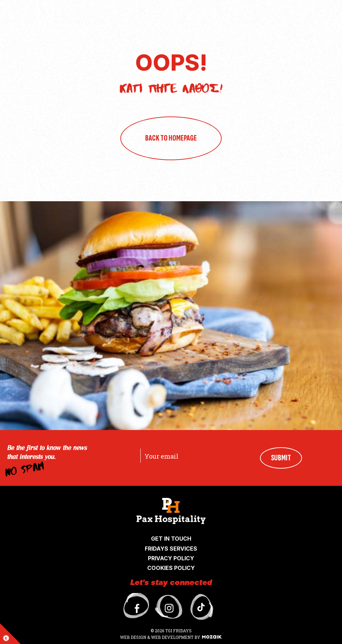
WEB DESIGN (134, 637)
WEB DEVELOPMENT (172, 637)
